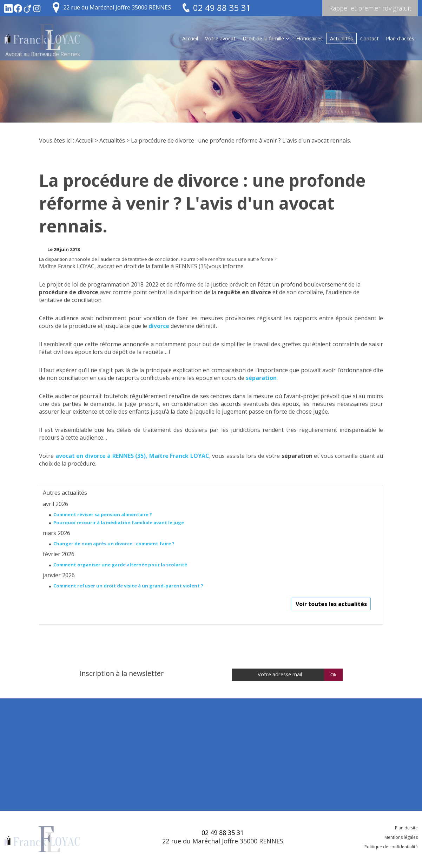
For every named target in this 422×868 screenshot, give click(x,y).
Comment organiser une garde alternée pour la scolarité (120, 565)
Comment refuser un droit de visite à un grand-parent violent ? (128, 586)
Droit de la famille (263, 38)
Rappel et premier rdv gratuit (370, 8)
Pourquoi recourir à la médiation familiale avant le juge (119, 522)
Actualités (341, 38)
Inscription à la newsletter (121, 673)
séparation (261, 378)
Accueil (190, 38)
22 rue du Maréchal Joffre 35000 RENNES (117, 7)
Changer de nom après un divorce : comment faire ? (114, 544)
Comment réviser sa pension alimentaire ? (103, 514)
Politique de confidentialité (391, 847)
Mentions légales (401, 837)
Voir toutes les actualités (331, 604)
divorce (159, 326)
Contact (370, 38)
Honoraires (309, 38)
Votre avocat (220, 38)
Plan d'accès (400, 38)
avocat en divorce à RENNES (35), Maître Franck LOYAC (132, 456)
